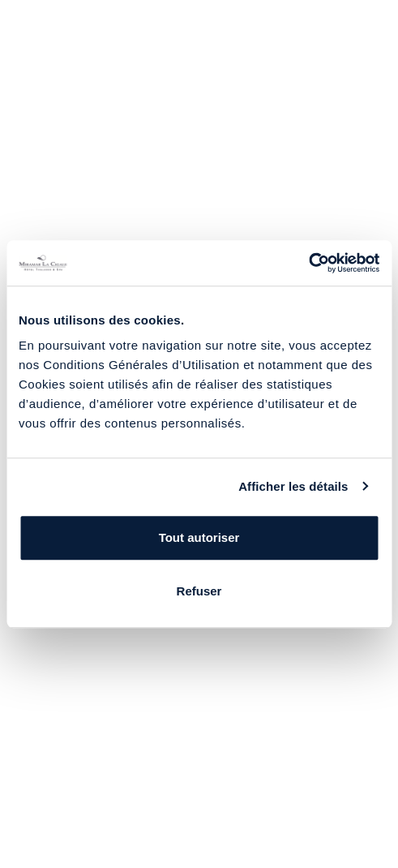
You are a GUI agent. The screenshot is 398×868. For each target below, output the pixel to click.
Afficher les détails (293, 486)
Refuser (199, 591)
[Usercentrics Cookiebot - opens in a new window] (308, 263)
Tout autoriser (199, 537)
